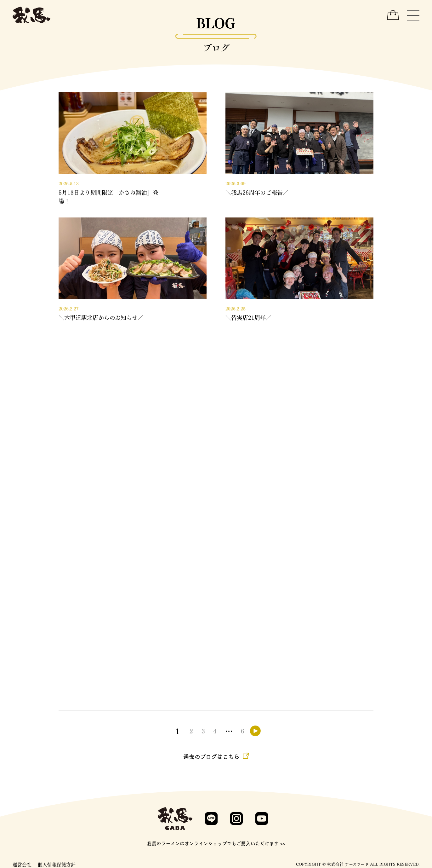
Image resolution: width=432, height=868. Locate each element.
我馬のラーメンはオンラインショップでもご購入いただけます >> (216, 843)
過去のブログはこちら (211, 756)
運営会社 (22, 864)
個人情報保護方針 (57, 864)
